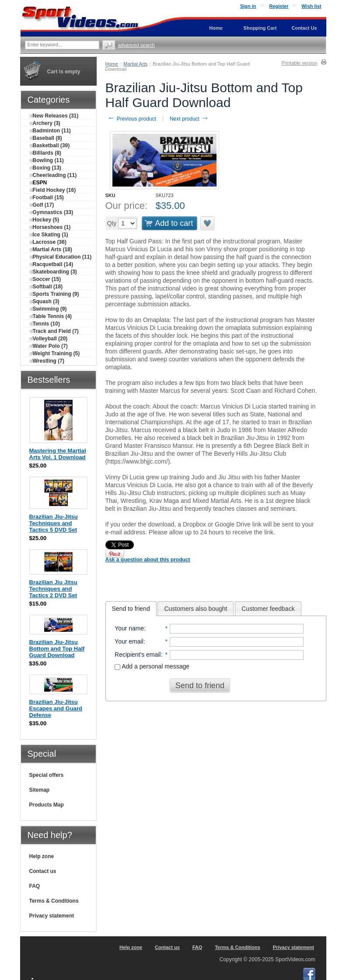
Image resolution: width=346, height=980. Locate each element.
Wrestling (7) (47, 361)
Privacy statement (52, 916)
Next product (189, 119)
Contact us (43, 871)
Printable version (300, 63)
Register (279, 6)
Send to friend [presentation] (131, 609)
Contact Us (304, 28)
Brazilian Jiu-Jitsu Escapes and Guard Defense (56, 708)
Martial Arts (135, 64)
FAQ (35, 886)
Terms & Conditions (54, 901)
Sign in (248, 6)
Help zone (42, 856)
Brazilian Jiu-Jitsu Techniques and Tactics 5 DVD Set (54, 523)
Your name (129, 628)
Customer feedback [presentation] (268, 609)
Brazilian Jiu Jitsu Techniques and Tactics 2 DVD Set (54, 589)
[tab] (131, 609)
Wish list (311, 6)
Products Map (47, 805)
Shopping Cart (260, 28)
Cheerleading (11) (53, 175)
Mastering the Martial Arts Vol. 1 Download (58, 454)
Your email (129, 641)
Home (112, 64)
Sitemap (40, 790)
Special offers (47, 775)
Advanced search (136, 45)
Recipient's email (138, 654)
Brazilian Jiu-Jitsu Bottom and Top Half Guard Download (57, 649)
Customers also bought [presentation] (196, 609)
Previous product (132, 119)
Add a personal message (152, 666)
